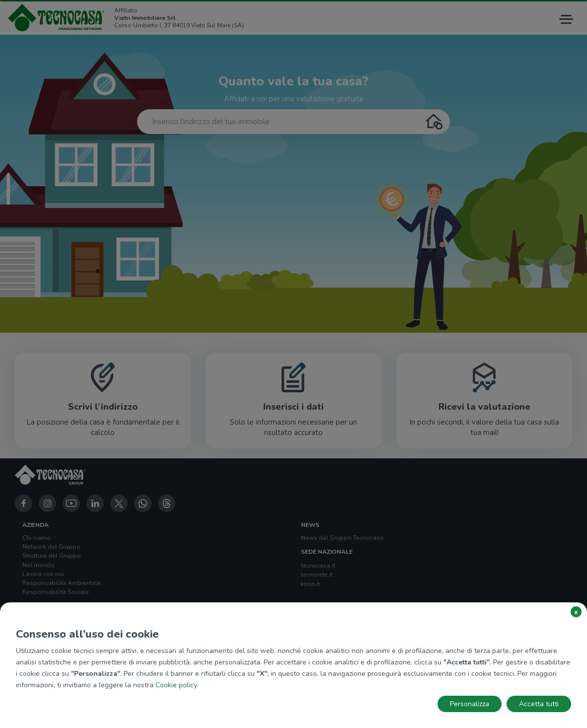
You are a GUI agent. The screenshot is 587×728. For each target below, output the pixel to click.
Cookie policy (176, 685)
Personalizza (470, 704)
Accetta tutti (539, 704)
